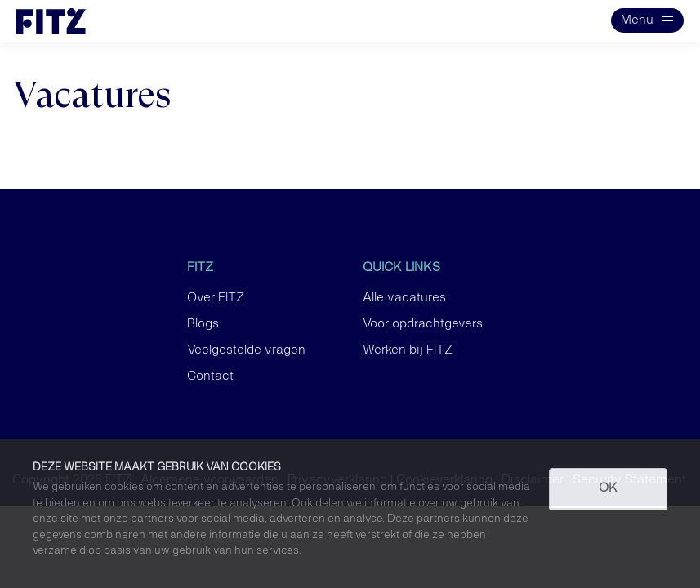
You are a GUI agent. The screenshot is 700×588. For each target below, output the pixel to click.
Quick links (401, 268)
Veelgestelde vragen (246, 350)
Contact (210, 376)
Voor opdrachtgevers (423, 324)
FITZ (200, 268)
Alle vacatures (404, 298)
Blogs (203, 324)
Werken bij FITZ (408, 350)
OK (608, 488)
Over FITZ (216, 298)
